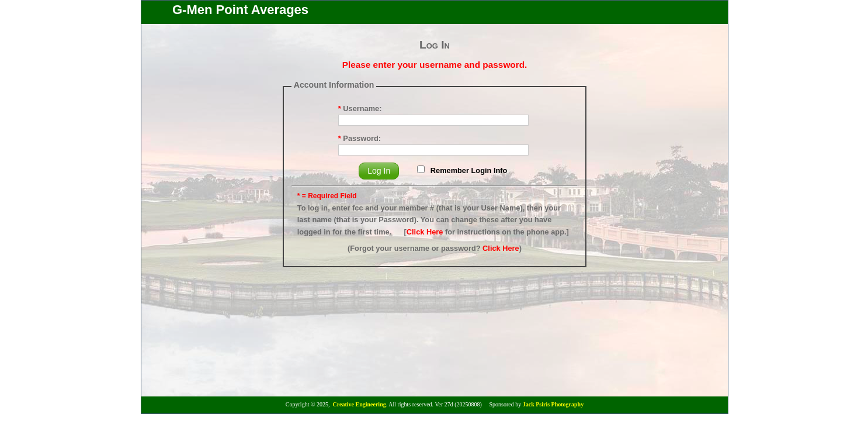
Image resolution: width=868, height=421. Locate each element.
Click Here (425, 232)
